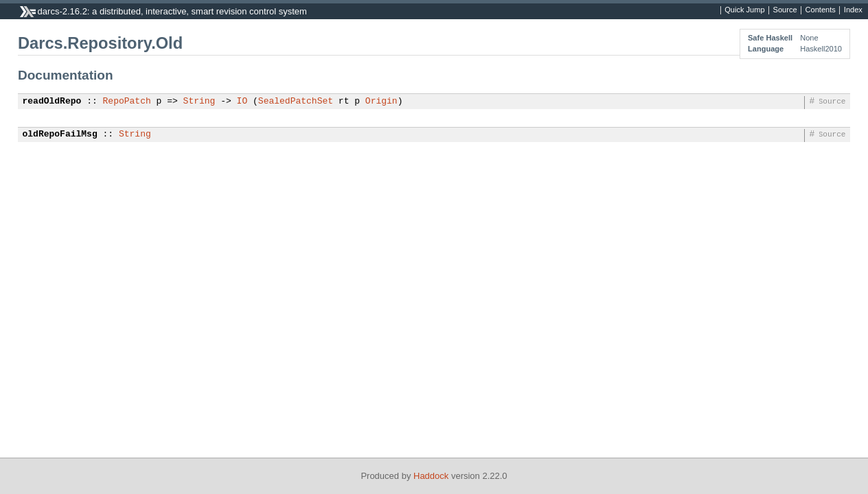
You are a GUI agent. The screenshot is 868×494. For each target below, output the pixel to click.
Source (785, 10)
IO (242, 102)
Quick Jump (744, 10)
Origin (381, 102)
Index (853, 10)
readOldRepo (52, 102)
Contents (821, 10)
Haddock (431, 476)
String (199, 102)
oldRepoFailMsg (60, 134)
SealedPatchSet (296, 102)
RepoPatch (127, 102)
